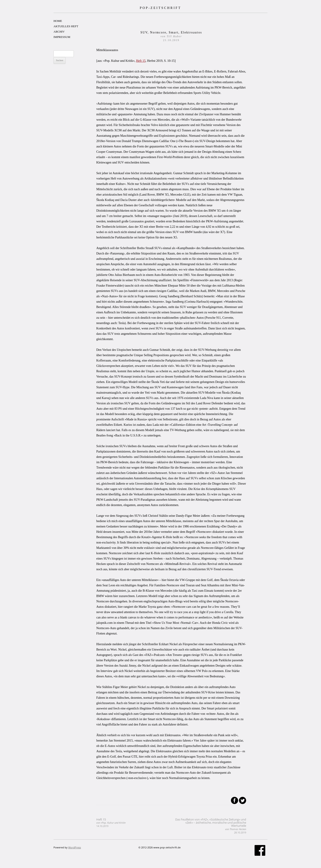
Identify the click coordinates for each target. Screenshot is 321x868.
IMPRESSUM (62, 37)
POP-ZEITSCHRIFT (160, 8)
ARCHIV (59, 32)
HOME (58, 21)
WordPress (75, 847)
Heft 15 (141, 61)
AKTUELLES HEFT (66, 26)
